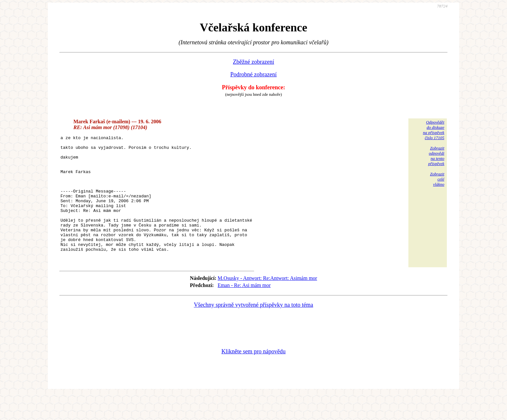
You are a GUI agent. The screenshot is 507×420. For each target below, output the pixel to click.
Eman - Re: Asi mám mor (244, 310)
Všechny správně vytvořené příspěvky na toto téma (254, 330)
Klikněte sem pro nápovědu (253, 377)
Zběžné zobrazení (253, 62)
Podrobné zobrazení (253, 74)
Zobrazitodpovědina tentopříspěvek (436, 156)
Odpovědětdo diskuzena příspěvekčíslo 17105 (434, 130)
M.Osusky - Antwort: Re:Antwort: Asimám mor (267, 303)
